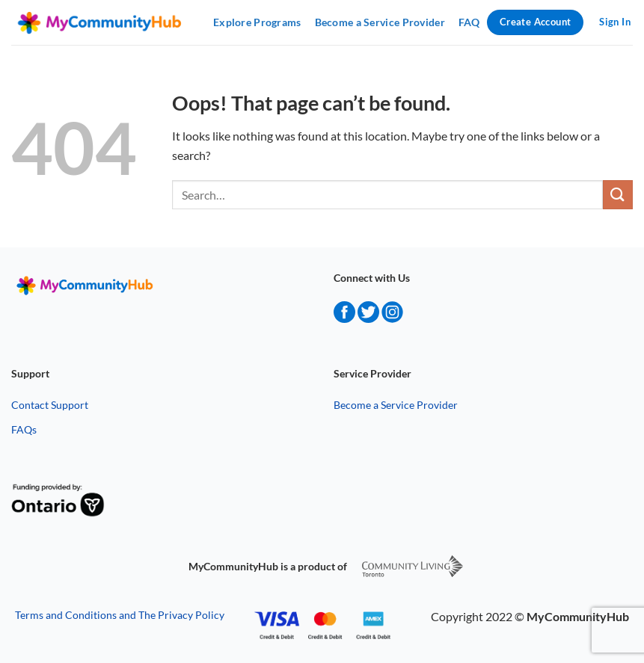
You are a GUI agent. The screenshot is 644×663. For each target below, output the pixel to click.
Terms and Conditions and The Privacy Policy (120, 615)
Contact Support (50, 405)
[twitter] (368, 318)
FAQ (469, 22)
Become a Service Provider (380, 22)
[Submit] (618, 195)
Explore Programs (257, 22)
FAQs (24, 429)
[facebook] (344, 318)
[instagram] (392, 318)
